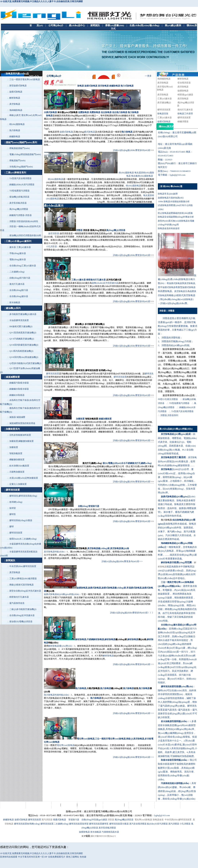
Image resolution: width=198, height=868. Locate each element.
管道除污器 (74, 820)
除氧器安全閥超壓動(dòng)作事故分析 (176, 217)
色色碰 (83, 857)
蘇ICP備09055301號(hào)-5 (103, 836)
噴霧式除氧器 (60, 820)
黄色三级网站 (73, 857)
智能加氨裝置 (16, 453)
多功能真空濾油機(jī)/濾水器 (23, 314)
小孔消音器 (51, 246)
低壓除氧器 (84, 112)
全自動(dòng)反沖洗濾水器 (22, 615)
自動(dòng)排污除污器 (20, 278)
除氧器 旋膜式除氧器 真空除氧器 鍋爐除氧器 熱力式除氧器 (105, 86)
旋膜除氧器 (183, 91)
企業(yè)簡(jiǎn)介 (51, 805)
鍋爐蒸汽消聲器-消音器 (21, 215)
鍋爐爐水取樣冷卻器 (19, 389)
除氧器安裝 (163, 114)
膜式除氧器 (90, 132)
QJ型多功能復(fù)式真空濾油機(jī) (25, 363)
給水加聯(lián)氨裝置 (19, 466)
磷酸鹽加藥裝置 (17, 460)
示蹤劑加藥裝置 (17, 472)
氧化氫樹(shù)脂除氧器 (142, 176)
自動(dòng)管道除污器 (88, 506)
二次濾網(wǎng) (17, 272)
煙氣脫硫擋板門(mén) (20, 148)
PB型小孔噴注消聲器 (168, 399)
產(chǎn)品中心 (69, 805)
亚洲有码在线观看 (9, 857)
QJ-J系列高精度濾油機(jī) (21, 351)
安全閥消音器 (184, 83)
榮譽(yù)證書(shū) (86, 805)
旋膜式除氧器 (16, 92)
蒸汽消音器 (47, 820)
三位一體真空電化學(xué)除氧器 (25, 79)
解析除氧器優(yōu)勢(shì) (60, 646)
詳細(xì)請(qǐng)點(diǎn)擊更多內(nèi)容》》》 (132, 613)
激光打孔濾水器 (17, 284)
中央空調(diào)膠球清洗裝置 (23, 566)
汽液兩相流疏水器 (110, 832)
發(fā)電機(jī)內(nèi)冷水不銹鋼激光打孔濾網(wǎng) (127, 463)
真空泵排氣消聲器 (107, 828)
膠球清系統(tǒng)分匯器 (21, 520)
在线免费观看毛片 (57, 857)
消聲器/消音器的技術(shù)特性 (24, 221)
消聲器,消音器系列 (170, 415)
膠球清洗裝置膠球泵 (99, 824)
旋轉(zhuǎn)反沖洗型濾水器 (105, 283)
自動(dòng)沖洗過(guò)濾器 (94, 820)
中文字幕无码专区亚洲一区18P (33, 857)
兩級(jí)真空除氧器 (135, 739)
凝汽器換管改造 (17, 603)
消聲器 (79, 230)
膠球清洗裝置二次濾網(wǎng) (55, 824)
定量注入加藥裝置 (18, 484)
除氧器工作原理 (185, 114)
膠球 (12, 527)
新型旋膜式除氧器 (18, 86)
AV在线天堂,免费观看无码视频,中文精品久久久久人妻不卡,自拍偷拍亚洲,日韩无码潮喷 (41, 1)
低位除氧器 (106, 112)
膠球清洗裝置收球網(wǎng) (27, 824)
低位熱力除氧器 (120, 112)
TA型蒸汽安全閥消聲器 (20, 178)
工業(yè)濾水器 (78, 280)
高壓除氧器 (95, 112)
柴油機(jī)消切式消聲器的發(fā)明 (25, 235)
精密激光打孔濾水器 (19, 597)
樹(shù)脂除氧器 (17, 124)
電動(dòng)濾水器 (18, 259)
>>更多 (148, 76)
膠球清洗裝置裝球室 (79, 824)
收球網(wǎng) (16, 502)
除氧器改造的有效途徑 (169, 228)
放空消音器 (54, 233)
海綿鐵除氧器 (16, 110)
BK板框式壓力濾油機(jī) (21, 326)
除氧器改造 (158, 820)
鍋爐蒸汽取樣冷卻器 (19, 383)
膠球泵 (13, 514)
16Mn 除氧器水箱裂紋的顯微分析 (174, 202)
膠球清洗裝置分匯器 (119, 824)
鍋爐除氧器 (15, 137)
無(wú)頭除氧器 (185, 299)
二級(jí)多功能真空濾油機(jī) (23, 609)
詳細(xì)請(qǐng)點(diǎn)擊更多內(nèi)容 (132, 150)
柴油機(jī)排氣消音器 (19, 197)
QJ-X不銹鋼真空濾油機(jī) (22, 339)
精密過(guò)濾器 (185, 95)
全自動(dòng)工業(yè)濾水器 (23, 266)
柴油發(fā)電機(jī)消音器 (21, 622)
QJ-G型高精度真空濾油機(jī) (23, 333)
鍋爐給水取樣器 (17, 395)
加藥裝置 (14, 447)
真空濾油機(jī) (164, 103)
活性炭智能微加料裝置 (20, 435)
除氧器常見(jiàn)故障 (168, 194)
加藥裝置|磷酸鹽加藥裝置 (21, 441)
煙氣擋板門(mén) (17, 161)
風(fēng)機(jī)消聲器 (19, 209)
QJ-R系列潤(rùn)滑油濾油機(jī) (24, 357)
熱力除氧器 (15, 130)
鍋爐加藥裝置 (105, 419)
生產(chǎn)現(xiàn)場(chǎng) (110, 805)
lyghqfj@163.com (177, 175)
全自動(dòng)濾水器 (19, 296)
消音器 (111, 820)
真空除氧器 (15, 104)
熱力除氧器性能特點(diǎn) (56, 695)
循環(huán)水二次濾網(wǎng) (23, 539)
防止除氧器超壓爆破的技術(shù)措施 (175, 213)
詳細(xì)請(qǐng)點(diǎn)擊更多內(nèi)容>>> (122, 561)
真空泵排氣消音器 (18, 203)
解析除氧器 (15, 98)
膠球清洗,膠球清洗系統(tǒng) (23, 496)
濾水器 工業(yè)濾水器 (20, 247)
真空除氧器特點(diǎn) (54, 552)
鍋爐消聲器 (183, 122)
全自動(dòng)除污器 (19, 290)
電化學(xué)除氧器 (86, 739)
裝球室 (13, 508)
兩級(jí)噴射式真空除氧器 (22, 585)
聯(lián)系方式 (149, 805)
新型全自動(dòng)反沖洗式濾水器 (25, 591)
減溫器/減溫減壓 (17, 417)
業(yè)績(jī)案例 (133, 805)
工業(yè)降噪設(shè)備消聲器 (23, 579)
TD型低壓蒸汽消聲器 (19, 191)
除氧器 (49, 116)
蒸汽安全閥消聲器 (138, 824)
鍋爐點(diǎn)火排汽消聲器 (22, 185)
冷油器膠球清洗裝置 (19, 320)
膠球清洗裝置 (16, 533)
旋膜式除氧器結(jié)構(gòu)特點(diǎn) (62, 594)
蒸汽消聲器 (174, 824)
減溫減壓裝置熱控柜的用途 (22, 423)
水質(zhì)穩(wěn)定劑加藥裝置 (24, 478)
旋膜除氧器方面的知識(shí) (171, 198)
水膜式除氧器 (50, 112)
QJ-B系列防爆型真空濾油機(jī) (24, 345)
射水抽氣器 (15, 302)
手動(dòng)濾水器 (18, 253)
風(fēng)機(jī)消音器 (116, 230)
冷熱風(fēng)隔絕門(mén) (21, 167)
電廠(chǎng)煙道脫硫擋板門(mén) (25, 154)
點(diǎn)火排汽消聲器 (157, 824)
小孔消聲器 (185, 824)
